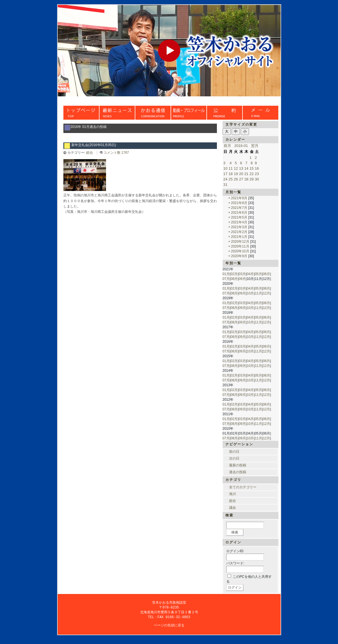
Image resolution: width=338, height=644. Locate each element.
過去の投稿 (238, 472)
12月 (267, 293)
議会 (233, 508)
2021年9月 (239, 198)
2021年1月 (239, 237)
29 (252, 179)
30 (257, 179)
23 (257, 174)
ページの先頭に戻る (169, 626)
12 (236, 168)
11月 (258, 293)
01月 (226, 274)
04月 (250, 274)
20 (241, 174)
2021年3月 (239, 227)
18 (231, 174)
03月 (242, 274)
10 (225, 168)
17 (225, 174)
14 (246, 168)
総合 (90, 153)
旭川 (233, 494)
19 (236, 174)
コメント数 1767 (116, 153)
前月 (227, 146)
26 (236, 179)
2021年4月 (239, 222)
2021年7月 (239, 208)
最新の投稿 (238, 465)
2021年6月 (239, 213)
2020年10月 (240, 251)
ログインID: (235, 551)
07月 (226, 279)
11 (231, 168)
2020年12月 (240, 242)
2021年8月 (239, 203)
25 (231, 179)
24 (225, 179)
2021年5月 (239, 217)
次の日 (234, 458)
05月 (258, 274)
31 (225, 185)
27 (241, 179)
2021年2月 (239, 232)
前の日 (234, 452)
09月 (242, 279)
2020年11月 (240, 246)
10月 (250, 293)
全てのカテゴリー (243, 487)
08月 (234, 279)
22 (252, 174)
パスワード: (235, 563)
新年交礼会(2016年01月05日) (94, 145)
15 (252, 168)
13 (241, 168)
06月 (267, 274)
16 (257, 168)
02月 (234, 274)
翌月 (255, 146)
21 (246, 174)
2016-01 (241, 146)
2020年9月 (239, 256)
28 (246, 179)
